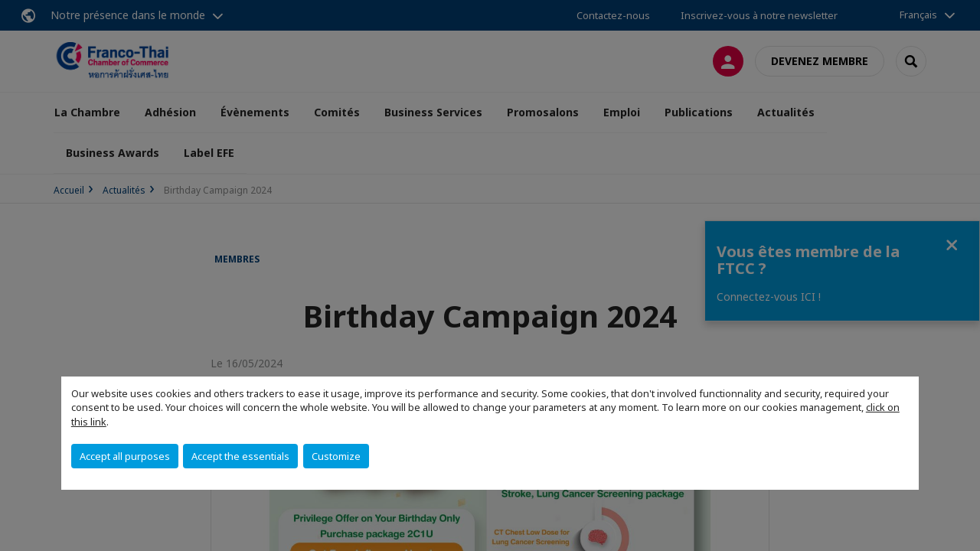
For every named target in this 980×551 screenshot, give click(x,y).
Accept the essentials (240, 456)
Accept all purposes (125, 456)
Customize (336, 456)
